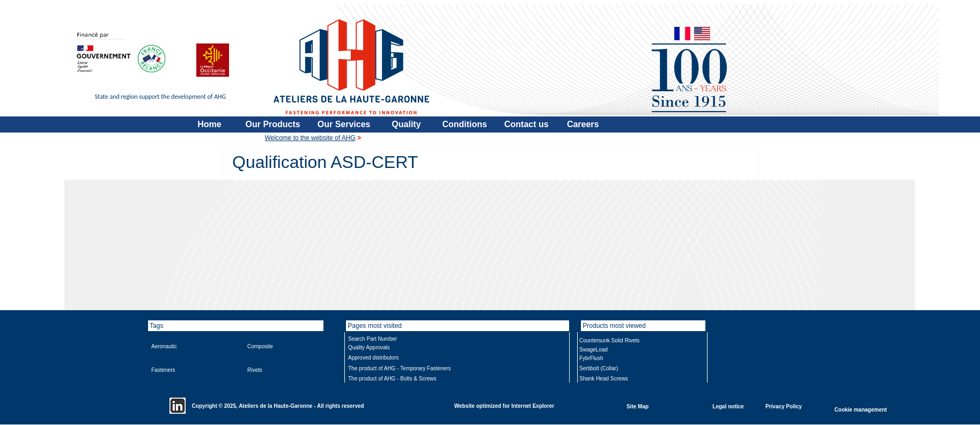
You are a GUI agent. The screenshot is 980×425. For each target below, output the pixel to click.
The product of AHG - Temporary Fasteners (400, 368)
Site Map (638, 406)
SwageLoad (594, 350)
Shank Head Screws (604, 379)
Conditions (465, 124)
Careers (583, 124)
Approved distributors (374, 358)
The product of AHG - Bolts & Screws (392, 379)
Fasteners (163, 370)
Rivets (255, 370)
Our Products (273, 124)
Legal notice (728, 406)
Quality (406, 124)
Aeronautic (164, 346)
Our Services (344, 124)
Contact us (526, 124)
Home (209, 124)
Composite (260, 346)
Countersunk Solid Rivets (609, 340)
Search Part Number (373, 339)
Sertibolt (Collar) (599, 368)
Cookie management (861, 409)
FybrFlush (591, 358)
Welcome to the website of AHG (310, 138)
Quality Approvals (369, 347)
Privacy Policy (784, 406)
